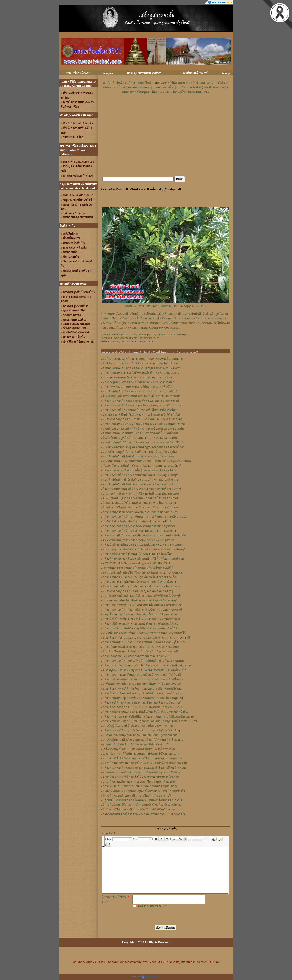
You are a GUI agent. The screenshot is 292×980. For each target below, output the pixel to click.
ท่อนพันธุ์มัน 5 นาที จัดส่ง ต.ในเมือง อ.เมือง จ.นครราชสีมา (138, 382)
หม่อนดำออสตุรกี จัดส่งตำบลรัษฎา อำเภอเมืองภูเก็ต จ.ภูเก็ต (140, 452)
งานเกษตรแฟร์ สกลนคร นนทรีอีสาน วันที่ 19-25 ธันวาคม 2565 (141, 494)
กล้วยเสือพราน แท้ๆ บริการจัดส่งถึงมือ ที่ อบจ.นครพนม (137, 656)
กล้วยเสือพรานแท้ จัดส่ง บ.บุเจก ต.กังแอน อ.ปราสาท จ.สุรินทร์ (141, 647)
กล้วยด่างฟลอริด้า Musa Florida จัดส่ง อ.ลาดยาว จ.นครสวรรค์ (141, 401)
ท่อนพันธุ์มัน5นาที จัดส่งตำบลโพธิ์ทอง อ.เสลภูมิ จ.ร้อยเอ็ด (138, 456)
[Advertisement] (165, 106)
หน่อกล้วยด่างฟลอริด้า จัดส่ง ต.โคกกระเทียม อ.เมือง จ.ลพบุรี (140, 600)
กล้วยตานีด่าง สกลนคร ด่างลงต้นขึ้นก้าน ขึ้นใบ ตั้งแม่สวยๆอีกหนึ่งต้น (145, 712)
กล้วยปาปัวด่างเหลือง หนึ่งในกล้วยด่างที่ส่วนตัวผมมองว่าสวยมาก (143, 605)
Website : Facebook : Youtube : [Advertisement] (145, 338)
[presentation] (162, 916)
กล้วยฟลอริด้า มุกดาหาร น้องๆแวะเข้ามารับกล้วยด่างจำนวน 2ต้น (143, 703)
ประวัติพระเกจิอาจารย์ (194, 73)
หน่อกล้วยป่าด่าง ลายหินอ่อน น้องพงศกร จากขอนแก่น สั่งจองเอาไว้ (144, 633)
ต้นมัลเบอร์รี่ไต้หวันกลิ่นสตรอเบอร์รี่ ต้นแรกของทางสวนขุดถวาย (143, 758)
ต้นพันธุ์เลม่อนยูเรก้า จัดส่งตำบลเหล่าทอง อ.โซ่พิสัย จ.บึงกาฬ (140, 498)
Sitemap (225, 73)
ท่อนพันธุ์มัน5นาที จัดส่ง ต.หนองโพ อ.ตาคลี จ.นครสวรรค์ (138, 484)
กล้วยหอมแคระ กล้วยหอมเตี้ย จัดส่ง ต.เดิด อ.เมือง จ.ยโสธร (139, 470)
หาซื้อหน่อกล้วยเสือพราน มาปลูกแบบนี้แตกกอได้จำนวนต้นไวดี (142, 684)
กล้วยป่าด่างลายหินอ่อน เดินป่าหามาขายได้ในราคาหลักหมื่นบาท (143, 679)
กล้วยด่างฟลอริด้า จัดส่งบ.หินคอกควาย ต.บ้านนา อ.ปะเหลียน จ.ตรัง (145, 517)
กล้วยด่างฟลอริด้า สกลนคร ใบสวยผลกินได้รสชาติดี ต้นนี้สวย (140, 410)
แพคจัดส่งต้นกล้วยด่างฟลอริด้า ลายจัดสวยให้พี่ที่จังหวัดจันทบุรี (142, 596)
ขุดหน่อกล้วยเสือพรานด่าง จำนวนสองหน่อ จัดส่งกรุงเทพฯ (138, 540)
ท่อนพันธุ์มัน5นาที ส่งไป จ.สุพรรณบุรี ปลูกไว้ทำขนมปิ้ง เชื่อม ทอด (143, 740)
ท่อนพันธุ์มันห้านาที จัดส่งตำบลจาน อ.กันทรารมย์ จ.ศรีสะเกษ (140, 480)
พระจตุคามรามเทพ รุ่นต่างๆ (144, 73)
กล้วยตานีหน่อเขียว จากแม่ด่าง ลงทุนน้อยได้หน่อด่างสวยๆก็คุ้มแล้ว (144, 642)
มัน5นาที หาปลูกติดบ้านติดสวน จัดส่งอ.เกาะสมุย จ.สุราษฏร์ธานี (142, 466)
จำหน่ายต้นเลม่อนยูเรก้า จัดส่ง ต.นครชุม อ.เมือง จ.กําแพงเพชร (141, 368)
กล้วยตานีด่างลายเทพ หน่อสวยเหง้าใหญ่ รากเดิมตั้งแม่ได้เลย (140, 624)
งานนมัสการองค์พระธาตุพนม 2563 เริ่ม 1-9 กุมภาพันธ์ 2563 (139, 782)
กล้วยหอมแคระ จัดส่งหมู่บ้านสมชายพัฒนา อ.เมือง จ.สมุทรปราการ (144, 424)
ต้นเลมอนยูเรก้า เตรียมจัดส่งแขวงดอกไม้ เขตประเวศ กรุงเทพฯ (142, 396)
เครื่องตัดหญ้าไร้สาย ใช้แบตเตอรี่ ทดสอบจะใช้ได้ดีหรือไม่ (139, 749)
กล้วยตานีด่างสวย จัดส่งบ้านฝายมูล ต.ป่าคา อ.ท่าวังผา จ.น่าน (140, 512)
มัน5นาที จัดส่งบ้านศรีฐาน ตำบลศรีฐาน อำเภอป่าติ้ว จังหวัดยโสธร (144, 447)
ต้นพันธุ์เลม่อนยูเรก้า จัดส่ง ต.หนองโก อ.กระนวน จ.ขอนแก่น (140, 438)
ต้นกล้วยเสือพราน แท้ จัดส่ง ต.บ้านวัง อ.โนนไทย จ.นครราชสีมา (142, 652)
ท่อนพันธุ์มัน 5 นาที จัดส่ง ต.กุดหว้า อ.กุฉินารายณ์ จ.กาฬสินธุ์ (140, 391)
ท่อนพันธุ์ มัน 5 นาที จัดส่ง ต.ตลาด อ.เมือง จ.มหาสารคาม (138, 726)
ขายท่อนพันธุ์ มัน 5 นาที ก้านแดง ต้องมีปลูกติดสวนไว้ (136, 744)
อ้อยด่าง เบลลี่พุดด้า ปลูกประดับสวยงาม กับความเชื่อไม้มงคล (141, 508)
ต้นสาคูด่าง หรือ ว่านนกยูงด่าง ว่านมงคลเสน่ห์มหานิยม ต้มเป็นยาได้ (145, 670)
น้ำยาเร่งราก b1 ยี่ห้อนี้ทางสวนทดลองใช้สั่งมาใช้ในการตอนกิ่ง (141, 754)
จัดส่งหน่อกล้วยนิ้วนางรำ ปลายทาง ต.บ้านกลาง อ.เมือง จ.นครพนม (144, 586)
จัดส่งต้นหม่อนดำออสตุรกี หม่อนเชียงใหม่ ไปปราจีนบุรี (137, 796)
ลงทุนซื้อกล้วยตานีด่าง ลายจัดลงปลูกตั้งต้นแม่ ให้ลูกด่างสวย (140, 614)
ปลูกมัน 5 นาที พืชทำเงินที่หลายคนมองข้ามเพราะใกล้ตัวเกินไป (141, 415)
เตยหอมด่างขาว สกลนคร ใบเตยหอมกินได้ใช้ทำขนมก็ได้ (138, 568)
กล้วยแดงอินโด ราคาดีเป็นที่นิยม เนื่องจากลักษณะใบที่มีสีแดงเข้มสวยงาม (148, 717)
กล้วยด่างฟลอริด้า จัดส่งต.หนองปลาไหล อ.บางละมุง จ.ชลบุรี (140, 475)
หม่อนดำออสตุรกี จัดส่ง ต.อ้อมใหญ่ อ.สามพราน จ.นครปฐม (139, 591)
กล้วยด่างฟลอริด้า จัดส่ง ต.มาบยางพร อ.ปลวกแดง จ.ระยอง (139, 531)
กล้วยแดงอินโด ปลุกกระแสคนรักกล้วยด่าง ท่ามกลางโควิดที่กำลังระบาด (147, 665)
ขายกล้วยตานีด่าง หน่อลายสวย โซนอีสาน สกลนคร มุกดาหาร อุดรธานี (146, 638)
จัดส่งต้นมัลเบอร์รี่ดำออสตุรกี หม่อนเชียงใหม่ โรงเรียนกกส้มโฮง (142, 805)
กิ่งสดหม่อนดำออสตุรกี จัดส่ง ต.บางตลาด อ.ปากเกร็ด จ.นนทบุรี (142, 489)
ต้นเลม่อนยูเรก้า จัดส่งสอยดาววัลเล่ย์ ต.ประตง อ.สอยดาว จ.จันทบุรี (144, 549)
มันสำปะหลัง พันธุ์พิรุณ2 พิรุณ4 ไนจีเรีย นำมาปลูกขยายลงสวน (141, 735)
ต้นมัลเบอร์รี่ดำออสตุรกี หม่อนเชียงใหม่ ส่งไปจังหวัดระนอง (139, 809)
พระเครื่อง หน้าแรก (78, 73)
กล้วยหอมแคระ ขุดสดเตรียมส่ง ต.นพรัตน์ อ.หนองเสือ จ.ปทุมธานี (143, 698)
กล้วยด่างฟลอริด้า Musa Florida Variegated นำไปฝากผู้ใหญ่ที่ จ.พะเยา (145, 768)
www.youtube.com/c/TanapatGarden (134, 341)
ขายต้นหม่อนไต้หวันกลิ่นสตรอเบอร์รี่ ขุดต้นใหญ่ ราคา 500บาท (142, 772)
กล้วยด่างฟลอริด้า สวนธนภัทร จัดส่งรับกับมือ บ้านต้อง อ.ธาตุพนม (143, 661)
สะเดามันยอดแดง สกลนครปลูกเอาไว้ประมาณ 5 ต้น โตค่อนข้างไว (144, 791)
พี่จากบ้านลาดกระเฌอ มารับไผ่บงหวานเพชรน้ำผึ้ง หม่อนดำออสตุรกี (145, 763)
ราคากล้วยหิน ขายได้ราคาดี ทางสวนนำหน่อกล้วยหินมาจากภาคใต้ (144, 814)
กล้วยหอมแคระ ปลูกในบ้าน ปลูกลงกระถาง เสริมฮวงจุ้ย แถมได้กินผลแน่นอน (150, 721)
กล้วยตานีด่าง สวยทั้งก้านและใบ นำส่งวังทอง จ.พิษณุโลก (138, 554)
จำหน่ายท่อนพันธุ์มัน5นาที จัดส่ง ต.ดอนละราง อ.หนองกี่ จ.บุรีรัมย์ (143, 442)
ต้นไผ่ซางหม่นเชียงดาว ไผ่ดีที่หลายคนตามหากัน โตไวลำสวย (141, 364)
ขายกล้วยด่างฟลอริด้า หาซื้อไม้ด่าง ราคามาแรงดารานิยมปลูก (141, 777)
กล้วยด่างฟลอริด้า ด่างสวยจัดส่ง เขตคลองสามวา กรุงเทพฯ (139, 526)
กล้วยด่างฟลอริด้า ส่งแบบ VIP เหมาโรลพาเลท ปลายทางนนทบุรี (142, 707)
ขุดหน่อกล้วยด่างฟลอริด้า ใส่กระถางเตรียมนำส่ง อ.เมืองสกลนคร (142, 573)
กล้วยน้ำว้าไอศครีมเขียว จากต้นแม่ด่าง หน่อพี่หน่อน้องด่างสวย (141, 619)
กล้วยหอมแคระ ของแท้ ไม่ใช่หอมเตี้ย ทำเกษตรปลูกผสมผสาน (141, 373)
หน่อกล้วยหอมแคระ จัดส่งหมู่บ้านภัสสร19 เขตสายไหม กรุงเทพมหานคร (147, 461)
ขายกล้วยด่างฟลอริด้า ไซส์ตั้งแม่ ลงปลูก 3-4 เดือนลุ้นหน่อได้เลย (142, 689)
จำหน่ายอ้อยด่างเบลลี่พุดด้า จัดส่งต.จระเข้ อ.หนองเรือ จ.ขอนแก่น (143, 429)
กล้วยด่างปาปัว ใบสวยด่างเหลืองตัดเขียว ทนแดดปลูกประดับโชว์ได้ (144, 535)
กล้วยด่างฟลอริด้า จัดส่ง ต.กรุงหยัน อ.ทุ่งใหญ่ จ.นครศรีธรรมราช (142, 405)
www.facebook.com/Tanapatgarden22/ (136, 338)
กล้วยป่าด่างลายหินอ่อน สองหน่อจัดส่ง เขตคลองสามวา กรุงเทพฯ (143, 545)
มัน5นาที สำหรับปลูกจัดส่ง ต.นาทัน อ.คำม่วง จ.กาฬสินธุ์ (137, 521)
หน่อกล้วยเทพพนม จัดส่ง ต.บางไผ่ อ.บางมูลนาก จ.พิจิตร (137, 377)
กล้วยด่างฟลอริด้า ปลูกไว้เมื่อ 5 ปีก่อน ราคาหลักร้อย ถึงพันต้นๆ (141, 730)
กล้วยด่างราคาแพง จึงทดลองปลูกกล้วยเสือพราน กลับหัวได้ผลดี (142, 675)
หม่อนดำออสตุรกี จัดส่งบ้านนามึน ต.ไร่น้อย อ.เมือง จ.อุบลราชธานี (143, 419)
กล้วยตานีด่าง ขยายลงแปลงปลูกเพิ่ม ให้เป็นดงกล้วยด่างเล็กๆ (140, 577)
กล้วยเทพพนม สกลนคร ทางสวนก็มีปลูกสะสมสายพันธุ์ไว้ (137, 387)
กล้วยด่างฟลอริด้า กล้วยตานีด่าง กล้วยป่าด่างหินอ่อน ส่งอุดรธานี (142, 610)
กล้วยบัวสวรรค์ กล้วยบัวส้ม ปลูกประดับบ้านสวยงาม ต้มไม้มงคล (142, 693)
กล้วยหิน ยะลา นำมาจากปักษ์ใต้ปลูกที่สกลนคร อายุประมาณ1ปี (142, 786)
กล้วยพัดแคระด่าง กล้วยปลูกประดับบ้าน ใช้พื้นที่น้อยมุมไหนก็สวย (143, 559)
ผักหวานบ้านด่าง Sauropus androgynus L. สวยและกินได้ (137, 563)
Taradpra (107, 73)
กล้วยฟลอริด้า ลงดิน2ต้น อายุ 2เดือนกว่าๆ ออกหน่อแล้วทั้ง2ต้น (141, 628)
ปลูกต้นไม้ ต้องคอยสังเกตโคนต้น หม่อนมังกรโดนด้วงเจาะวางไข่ (143, 800)
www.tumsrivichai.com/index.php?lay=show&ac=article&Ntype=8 (151, 334)
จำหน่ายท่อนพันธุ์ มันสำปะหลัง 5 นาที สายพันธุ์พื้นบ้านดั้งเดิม (140, 433)
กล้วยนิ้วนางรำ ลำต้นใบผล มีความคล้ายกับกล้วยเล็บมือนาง (139, 582)
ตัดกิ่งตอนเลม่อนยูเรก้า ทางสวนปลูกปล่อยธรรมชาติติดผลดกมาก (143, 359)
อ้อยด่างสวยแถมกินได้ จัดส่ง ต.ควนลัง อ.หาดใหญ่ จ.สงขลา (139, 503)
